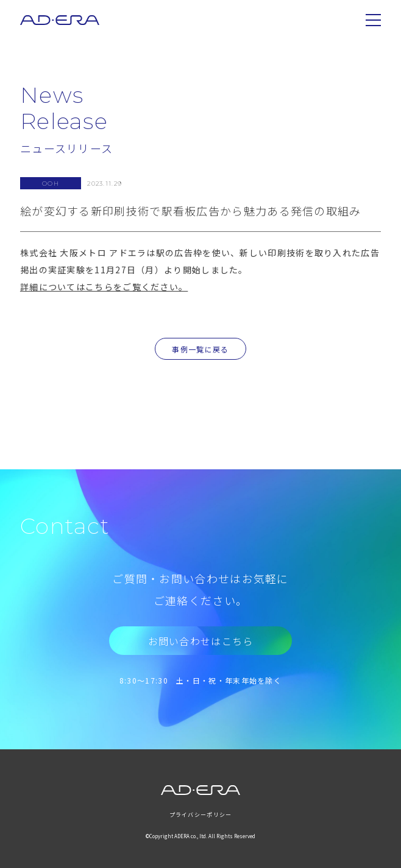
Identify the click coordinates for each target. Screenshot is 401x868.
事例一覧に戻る (200, 349)
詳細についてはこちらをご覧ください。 (104, 287)
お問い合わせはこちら (201, 641)
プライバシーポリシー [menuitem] (201, 815)
